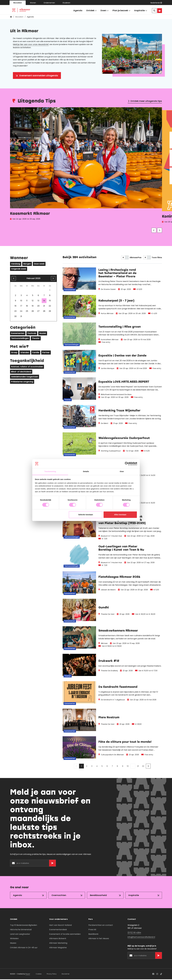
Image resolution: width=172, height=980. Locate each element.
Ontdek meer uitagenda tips (146, 102)
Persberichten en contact (101, 926)
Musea (13, 944)
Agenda (78, 10)
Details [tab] (86, 472)
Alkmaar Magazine (58, 948)
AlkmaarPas (136, 258)
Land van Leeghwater (20, 935)
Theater (36, 339)
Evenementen (18, 334)
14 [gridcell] (44, 301)
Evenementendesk (58, 930)
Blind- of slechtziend (21, 372)
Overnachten (59, 896)
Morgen (27, 265)
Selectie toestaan (86, 515)
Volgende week (19, 270)
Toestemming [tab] (50, 472)
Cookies (39, 975)
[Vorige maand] (14, 279)
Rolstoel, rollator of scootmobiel (27, 367)
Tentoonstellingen (20, 339)
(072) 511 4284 (134, 933)
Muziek (43, 334)
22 (143, 767)
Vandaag (16, 265)
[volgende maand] (53, 279)
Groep (14, 353)
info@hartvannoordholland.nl (141, 938)
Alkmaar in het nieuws (99, 939)
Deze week (39, 265)
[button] (156, 3)
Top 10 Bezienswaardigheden (24, 926)
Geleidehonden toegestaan (25, 377)
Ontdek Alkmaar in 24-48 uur (24, 948)
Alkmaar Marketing (58, 944)
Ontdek (91, 11)
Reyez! (28, 975)
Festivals (32, 334)
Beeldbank (93, 935)
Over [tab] (122, 472)
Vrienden (25, 353)
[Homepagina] (11, 18)
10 (128, 767)
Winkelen (14, 939)
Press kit (92, 930)
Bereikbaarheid (98, 896)
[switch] (125, 258)
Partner (46, 353)
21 (138, 767)
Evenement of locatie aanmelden (65, 935)
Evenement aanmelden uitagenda (39, 76)
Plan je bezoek (121, 11)
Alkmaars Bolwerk (58, 939)
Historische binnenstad (21, 930)
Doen (105, 11)
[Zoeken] (154, 11)
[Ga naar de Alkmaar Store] (160, 11)
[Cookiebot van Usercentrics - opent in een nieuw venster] (127, 464)
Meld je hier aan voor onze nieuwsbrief (31, 45)
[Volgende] (160, 231)
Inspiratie (141, 11)
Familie (36, 353)
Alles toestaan (120, 515)
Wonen (33, 3)
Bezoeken (18, 3)
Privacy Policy (52, 975)
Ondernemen (49, 3)
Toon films (157, 258)
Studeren (66, 3)
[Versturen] (52, 864)
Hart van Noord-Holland (60, 926)
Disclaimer (66, 975)
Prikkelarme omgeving (22, 382)
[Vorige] (154, 231)
